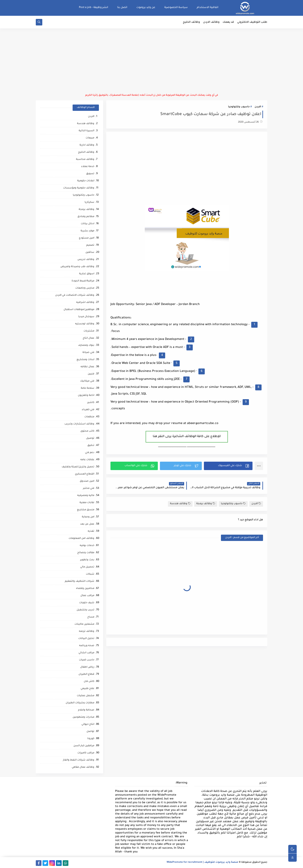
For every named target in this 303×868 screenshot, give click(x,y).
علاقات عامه (87, 460)
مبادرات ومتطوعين (83, 717)
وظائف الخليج (191, 22)
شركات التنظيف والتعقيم (80, 581)
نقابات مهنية (87, 503)
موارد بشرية (87, 231)
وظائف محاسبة (85, 160)
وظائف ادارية (87, 145)
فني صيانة (88, 353)
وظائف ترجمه (87, 631)
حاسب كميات (87, 660)
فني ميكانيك (87, 381)
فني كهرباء (88, 410)
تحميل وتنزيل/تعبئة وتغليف (78, 467)
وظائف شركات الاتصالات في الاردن (75, 295)
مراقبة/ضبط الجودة (83, 281)
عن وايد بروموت (146, 8)
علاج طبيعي (87, 689)
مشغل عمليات (86, 696)
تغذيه (91, 531)
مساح (91, 617)
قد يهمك (228, 22)
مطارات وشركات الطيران (80, 703)
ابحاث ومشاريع (85, 360)
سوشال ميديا (86, 317)
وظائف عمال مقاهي (83, 767)
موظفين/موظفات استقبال (79, 310)
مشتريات (89, 331)
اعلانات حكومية (86, 181)
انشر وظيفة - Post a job (94, 8)
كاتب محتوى (87, 431)
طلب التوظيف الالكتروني (252, 22)
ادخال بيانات (88, 224)
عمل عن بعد (87, 524)
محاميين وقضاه (85, 589)
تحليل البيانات (86, 639)
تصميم (90, 245)
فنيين (91, 374)
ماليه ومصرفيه (86, 496)
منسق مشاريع (86, 510)
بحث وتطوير (87, 560)
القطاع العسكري (85, 474)
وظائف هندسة (180, 504)
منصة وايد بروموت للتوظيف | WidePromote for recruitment (202, 862)
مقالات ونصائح (86, 553)
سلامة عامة (88, 388)
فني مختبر (89, 488)
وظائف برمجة (206, 504)
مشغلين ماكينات (84, 624)
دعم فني (90, 453)
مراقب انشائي (86, 653)
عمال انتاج (88, 338)
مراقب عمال (87, 596)
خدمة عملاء (88, 167)
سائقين (90, 252)
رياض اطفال (87, 667)
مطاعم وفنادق (86, 217)
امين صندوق (87, 481)
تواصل (90, 732)
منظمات (89, 417)
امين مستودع (87, 238)
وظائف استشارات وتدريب (79, 424)
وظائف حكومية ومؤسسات (79, 188)
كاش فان (89, 682)
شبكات (90, 574)
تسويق (90, 174)
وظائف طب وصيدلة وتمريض (77, 267)
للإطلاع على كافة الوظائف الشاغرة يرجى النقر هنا (187, 437)
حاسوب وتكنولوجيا (239, 107)
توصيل (90, 438)
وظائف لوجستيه (85, 324)
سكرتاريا (89, 202)
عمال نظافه (87, 367)
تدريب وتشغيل (85, 610)
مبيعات (90, 138)
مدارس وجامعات (85, 288)
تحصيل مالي (87, 567)
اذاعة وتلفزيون (86, 396)
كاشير (91, 403)
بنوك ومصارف (86, 345)
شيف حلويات (87, 603)
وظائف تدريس (86, 260)
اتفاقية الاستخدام (208, 8)
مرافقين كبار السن (84, 746)
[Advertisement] (151, 61)
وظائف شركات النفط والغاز (79, 760)
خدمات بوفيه (87, 546)
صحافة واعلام (86, 710)
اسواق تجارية (87, 274)
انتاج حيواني (88, 724)
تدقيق (91, 446)
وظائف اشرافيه (85, 303)
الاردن (258, 107)
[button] (228, 466)
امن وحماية (88, 517)
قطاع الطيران (86, 674)
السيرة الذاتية (86, 131)
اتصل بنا (122, 8)
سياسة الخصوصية (176, 8)
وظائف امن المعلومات (81, 539)
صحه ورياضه (87, 646)
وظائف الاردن (211, 22)
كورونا (91, 739)
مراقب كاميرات (86, 753)
